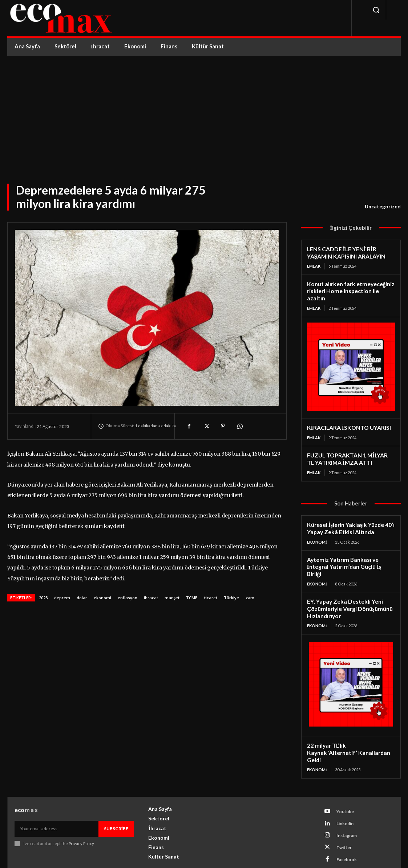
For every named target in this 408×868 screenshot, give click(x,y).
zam (250, 598)
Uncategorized (383, 207)
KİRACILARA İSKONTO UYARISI (347, 419)
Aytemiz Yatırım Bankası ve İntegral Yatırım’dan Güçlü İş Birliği (351, 552)
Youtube (345, 784)
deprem (62, 598)
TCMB (192, 598)
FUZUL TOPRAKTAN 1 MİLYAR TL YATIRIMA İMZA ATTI (350, 450)
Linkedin (345, 796)
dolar (82, 598)
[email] (56, 801)
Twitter (344, 820)
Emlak (314, 265)
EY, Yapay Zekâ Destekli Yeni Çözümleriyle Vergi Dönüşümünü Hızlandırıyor (349, 590)
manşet (172, 598)
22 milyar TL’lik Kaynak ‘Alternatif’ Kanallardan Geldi (350, 729)
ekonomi (102, 598)
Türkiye (231, 598)
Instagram (346, 808)
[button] (376, 10)
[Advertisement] (204, 111)
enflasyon (128, 598)
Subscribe (116, 801)
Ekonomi (317, 531)
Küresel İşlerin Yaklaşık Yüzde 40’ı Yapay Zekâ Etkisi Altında (350, 518)
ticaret (211, 598)
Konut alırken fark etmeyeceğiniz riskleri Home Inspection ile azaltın (351, 286)
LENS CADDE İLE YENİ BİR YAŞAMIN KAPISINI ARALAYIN (345, 252)
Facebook (346, 832)
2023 (43, 598)
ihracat (151, 598)
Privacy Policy (81, 816)
